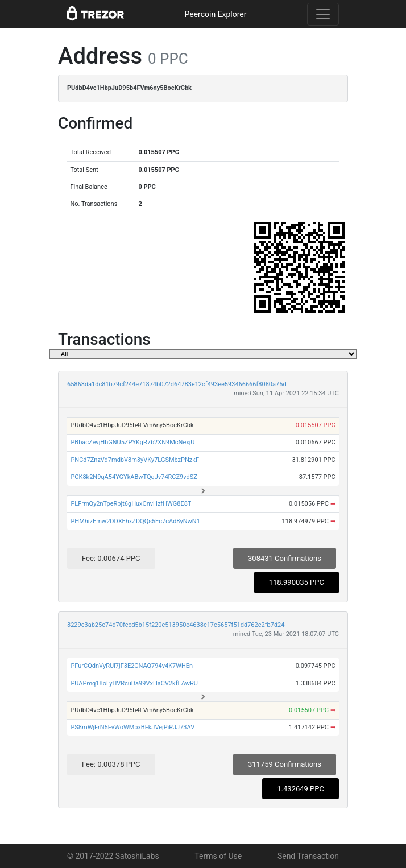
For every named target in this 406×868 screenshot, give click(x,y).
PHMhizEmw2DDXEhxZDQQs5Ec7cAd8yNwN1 (135, 521)
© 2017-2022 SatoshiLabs (113, 856)
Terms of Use (218, 856)
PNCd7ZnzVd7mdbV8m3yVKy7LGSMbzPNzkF (135, 460)
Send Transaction (308, 856)
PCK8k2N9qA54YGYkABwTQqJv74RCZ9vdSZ (134, 477)
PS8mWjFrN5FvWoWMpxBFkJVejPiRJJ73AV (132, 727)
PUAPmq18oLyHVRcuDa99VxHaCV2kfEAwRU (134, 683)
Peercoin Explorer (215, 14)
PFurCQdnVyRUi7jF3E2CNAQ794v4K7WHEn (132, 666)
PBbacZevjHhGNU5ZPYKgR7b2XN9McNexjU (132, 442)
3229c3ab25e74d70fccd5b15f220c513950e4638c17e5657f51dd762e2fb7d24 (176, 625)
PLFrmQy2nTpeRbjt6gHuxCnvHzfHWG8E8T (131, 504)
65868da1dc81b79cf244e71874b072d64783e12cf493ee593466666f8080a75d (177, 384)
